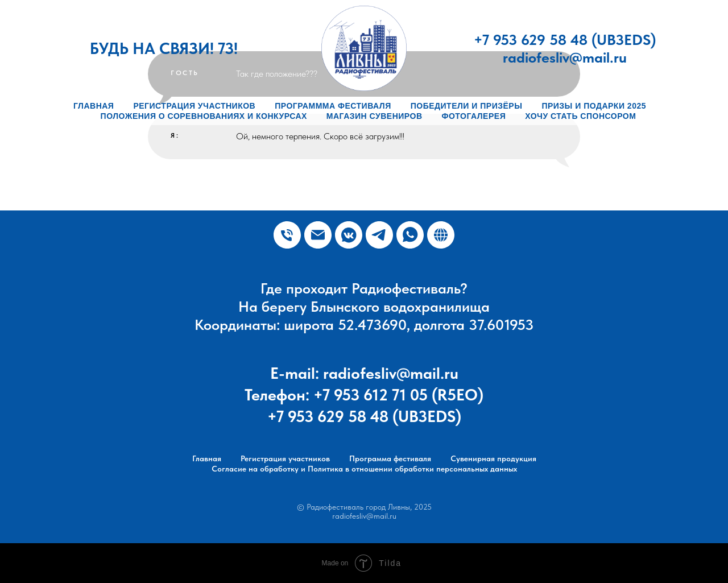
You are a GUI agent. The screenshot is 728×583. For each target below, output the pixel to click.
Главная (94, 106)
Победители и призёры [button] (467, 106)
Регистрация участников (194, 106)
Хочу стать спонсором (580, 116)
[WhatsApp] (410, 235)
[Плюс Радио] (349, 235)
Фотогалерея (474, 116)
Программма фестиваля (333, 106)
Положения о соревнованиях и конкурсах (204, 116)
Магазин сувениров (375, 116)
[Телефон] (287, 235)
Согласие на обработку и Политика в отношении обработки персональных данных (364, 469)
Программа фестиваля (390, 458)
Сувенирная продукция (493, 458)
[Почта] (318, 235)
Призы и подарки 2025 (594, 106)
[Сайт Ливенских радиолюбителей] (441, 235)
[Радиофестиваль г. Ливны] (379, 235)
